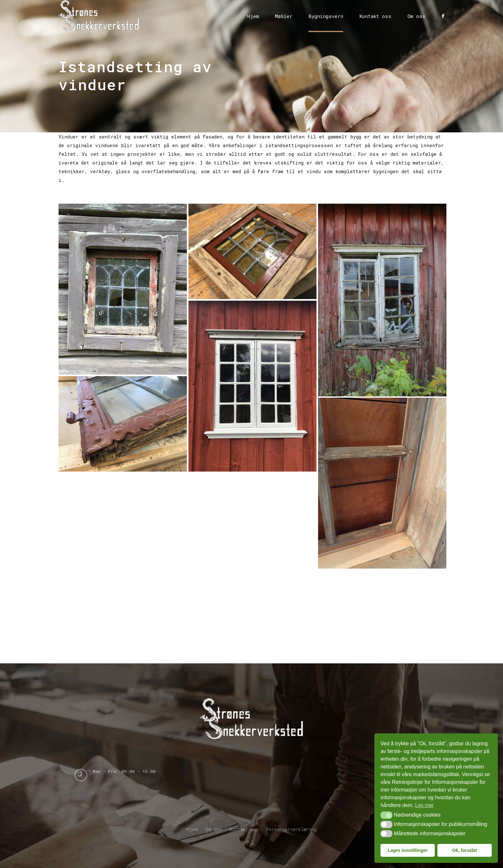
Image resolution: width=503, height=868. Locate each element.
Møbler (284, 16)
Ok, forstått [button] (465, 850)
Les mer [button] (425, 805)
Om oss (416, 16)
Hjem (253, 16)
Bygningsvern (326, 16)
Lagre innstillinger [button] (408, 850)
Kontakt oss (375, 16)
